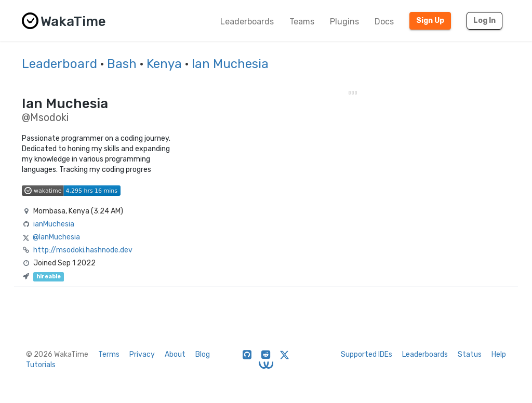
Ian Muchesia (230, 64)
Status (470, 354)
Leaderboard (59, 64)
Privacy (142, 354)
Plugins (344, 22)
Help (499, 354)
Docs (384, 22)
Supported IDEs (367, 354)
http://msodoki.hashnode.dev (83, 250)
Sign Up (430, 21)
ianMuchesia (54, 224)
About (175, 354)
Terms (109, 354)
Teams (302, 22)
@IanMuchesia (56, 237)
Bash (122, 64)
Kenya (164, 64)
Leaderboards (247, 22)
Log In (484, 21)
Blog (203, 354)
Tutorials (41, 365)
